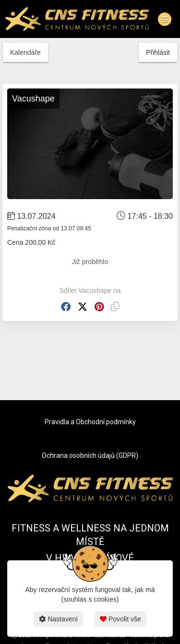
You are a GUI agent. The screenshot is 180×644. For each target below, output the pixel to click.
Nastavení (58, 619)
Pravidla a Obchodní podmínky (90, 422)
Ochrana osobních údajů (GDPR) (90, 455)
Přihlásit (158, 52)
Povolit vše (120, 619)
